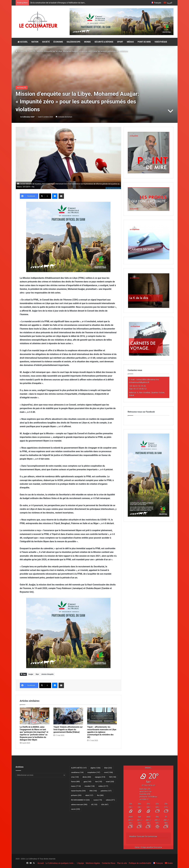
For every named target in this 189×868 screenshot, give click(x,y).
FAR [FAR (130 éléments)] (113, 777)
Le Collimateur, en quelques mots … (60, 863)
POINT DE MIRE (144, 42)
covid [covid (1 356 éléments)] (108, 772)
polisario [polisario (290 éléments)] (76, 795)
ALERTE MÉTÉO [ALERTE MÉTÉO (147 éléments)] (79, 768)
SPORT (120, 42)
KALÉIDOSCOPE (74, 42)
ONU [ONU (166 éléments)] (93, 791)
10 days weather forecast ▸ (148, 847)
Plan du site (122, 863)
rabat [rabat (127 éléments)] (89, 795)
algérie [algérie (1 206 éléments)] (96, 768)
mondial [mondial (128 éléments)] (90, 786)
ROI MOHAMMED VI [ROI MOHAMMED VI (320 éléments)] (80, 800)
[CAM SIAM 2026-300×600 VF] (149, 516)
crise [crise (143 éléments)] (75, 777)
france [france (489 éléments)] (75, 782)
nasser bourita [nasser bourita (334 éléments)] (78, 791)
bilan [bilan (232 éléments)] (108, 768)
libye (37, 674)
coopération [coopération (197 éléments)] (94, 772)
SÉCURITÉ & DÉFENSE (104, 42)
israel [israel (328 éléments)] (110, 782)
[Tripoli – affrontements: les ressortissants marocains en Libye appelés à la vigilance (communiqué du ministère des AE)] (102, 716)
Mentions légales (93, 863)
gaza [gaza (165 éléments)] (87, 782)
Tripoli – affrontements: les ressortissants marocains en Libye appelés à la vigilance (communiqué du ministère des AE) (102, 732)
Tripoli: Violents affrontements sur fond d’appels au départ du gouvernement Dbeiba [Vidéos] (68, 730)
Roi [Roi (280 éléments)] (100, 795)
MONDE (87, 42)
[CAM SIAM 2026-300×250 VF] (68, 237)
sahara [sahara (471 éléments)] (110, 800)
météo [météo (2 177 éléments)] (103, 786)
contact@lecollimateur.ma (147, 379)
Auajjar (31, 674)
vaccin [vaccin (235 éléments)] (75, 809)
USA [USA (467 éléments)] (105, 805)
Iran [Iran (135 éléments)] (99, 782)
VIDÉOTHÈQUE (161, 42)
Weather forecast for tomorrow (143, 836)
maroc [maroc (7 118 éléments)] (76, 786)
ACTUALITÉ (30, 51)
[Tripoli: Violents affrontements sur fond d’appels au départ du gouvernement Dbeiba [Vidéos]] (68, 716)
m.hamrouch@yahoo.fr (139, 382)
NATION (35, 42)
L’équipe (80, 863)
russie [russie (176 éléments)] (98, 800)
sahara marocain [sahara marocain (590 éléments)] (79, 805)
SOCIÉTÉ (46, 42)
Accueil (20, 51)
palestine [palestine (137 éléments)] (106, 791)
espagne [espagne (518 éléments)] (100, 777)
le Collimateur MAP (27, 117)
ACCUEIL (23, 42)
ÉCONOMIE (58, 42)
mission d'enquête (47, 674)
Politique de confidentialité (140, 863)
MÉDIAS (130, 42)
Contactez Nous (109, 863)
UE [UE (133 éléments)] (94, 805)
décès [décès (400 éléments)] (87, 777)
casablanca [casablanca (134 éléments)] (77, 772)
